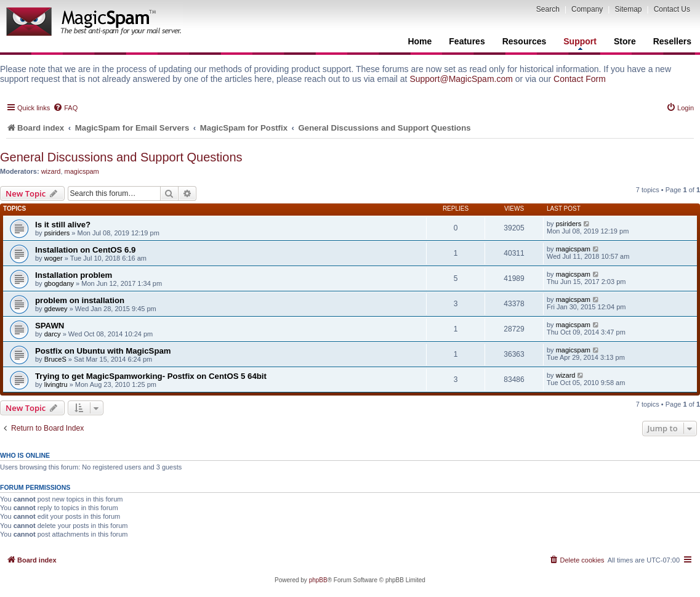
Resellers (672, 41)
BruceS (55, 359)
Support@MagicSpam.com (461, 79)
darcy (53, 334)
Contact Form (580, 79)
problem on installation (80, 300)
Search (548, 9)
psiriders (57, 233)
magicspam (82, 171)
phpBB (318, 580)
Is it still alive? (63, 225)
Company (587, 9)
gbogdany (59, 283)
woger (54, 258)
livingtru (56, 384)
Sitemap (628, 9)
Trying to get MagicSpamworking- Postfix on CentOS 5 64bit (151, 376)
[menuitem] (65, 108)
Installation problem (74, 275)
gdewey (56, 309)
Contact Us (672, 9)
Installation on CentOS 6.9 (85, 250)
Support (580, 43)
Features (467, 41)
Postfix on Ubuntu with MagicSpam (103, 351)
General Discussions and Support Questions (121, 157)
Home (420, 41)
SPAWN (50, 326)
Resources (525, 41)
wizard (51, 171)
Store (625, 41)
